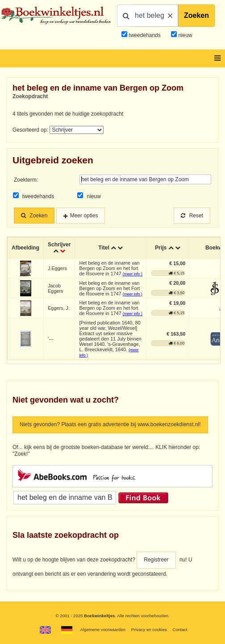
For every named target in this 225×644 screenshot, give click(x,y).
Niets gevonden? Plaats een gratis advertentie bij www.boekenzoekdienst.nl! (110, 424)
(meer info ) (133, 274)
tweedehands (144, 35)
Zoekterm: (26, 180)
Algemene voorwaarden (103, 629)
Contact (180, 629)
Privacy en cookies (149, 629)
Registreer (156, 560)
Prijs (161, 248)
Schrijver (59, 245)
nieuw (185, 35)
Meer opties (84, 216)
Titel (104, 248)
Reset (192, 216)
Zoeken (196, 15)
